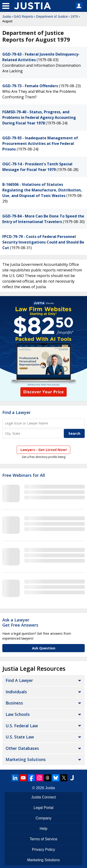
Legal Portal (43, 808)
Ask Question (44, 648)
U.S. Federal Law (22, 726)
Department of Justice (52, 17)
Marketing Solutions (26, 759)
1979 (74, 17)
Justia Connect (44, 797)
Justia (7, 17)
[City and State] (33, 433)
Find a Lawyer (16, 412)
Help (43, 829)
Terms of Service (43, 839)
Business (14, 703)
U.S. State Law (20, 737)
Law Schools (18, 714)
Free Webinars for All (24, 475)
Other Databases (22, 748)
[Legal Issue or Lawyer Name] (43, 423)
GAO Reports (23, 17)
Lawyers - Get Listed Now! (43, 450)
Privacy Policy (44, 850)
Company (43, 818)
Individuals (16, 692)
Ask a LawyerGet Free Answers (20, 622)
